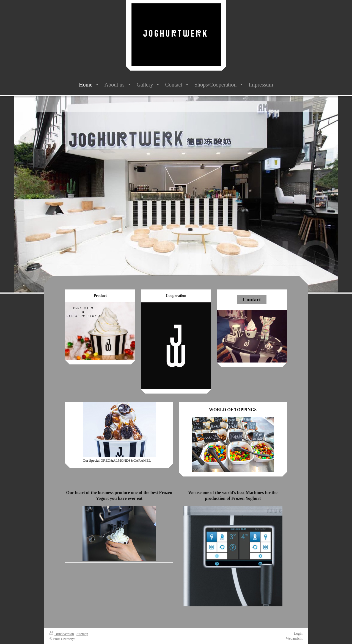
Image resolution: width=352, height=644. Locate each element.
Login (298, 633)
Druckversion (62, 634)
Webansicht (294, 638)
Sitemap (82, 634)
